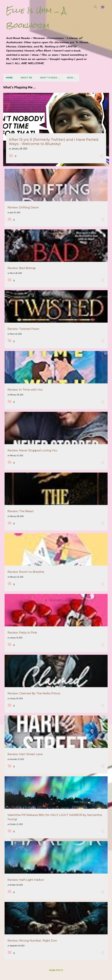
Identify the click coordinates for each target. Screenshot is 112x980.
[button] (101, 156)
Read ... (71, 78)
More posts (56, 970)
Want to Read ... (50, 78)
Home (9, 78)
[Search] (96, 7)
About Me (26, 78)
